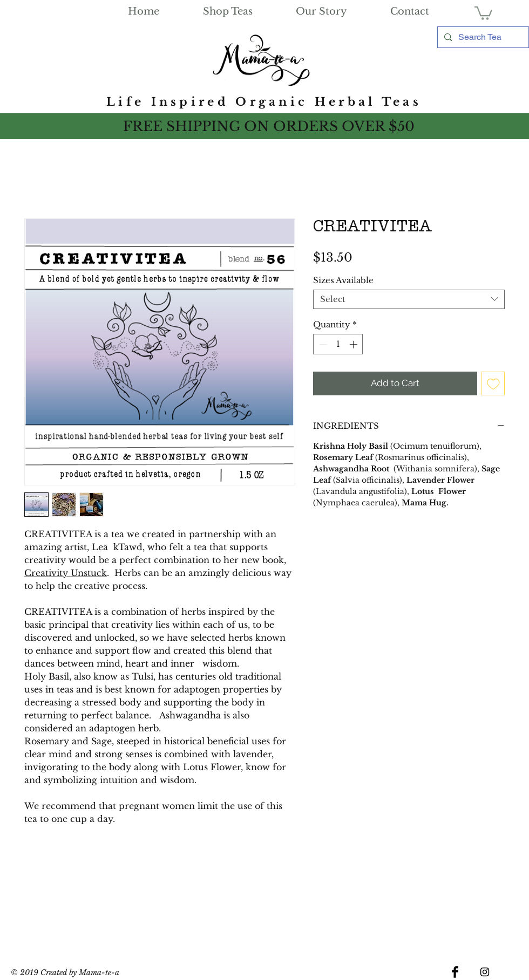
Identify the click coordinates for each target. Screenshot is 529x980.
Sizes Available (343, 280)
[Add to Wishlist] (493, 383)
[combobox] (409, 299)
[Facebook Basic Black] (455, 972)
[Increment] (354, 344)
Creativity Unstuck (66, 573)
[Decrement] (322, 344)
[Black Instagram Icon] (485, 972)
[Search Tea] (482, 37)
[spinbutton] (338, 344)
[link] (483, 12)
